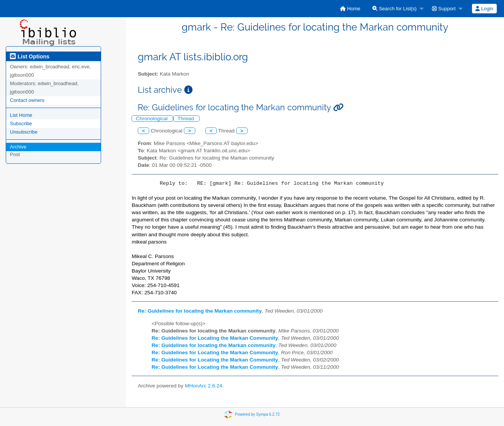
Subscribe (21, 123)
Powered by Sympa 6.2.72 (257, 414)
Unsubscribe (24, 132)
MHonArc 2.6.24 (203, 386)
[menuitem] (350, 9)
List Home (21, 115)
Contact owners (27, 100)
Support (444, 9)
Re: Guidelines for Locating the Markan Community (215, 338)
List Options (30, 56)
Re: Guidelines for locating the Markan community (200, 311)
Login (484, 9)
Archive (18, 147)
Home (350, 9)
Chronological (152, 119)
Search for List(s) (395, 9)
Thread (186, 119)
